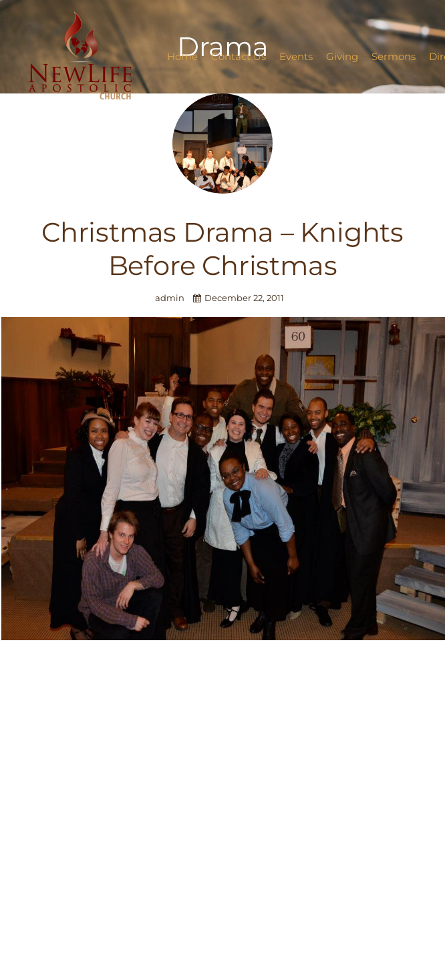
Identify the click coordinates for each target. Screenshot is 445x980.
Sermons (394, 56)
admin (171, 298)
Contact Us (239, 56)
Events (296, 56)
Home (182, 56)
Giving (342, 56)
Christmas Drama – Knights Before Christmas (222, 249)
